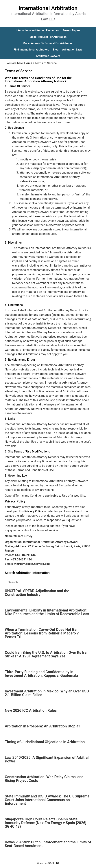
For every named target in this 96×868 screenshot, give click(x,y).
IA (58, 863)
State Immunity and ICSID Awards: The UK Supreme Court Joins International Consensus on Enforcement (47, 800)
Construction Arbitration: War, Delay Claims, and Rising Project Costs (44, 779)
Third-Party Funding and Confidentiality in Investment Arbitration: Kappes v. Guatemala (41, 674)
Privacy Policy (34, 511)
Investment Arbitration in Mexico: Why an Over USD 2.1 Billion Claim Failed (47, 693)
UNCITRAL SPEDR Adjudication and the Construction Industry (37, 593)
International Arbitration (48, 8)
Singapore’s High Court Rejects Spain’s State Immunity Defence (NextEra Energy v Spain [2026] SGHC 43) (46, 823)
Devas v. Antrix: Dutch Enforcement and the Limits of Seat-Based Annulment (48, 844)
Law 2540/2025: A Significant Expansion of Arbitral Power (47, 759)
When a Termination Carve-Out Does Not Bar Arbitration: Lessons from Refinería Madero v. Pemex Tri (42, 633)
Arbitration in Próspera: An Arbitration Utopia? (42, 726)
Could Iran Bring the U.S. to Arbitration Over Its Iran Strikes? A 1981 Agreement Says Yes (47, 654)
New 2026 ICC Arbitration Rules (31, 710)
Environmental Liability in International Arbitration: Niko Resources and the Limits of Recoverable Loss (47, 612)
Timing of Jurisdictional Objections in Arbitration (45, 742)
